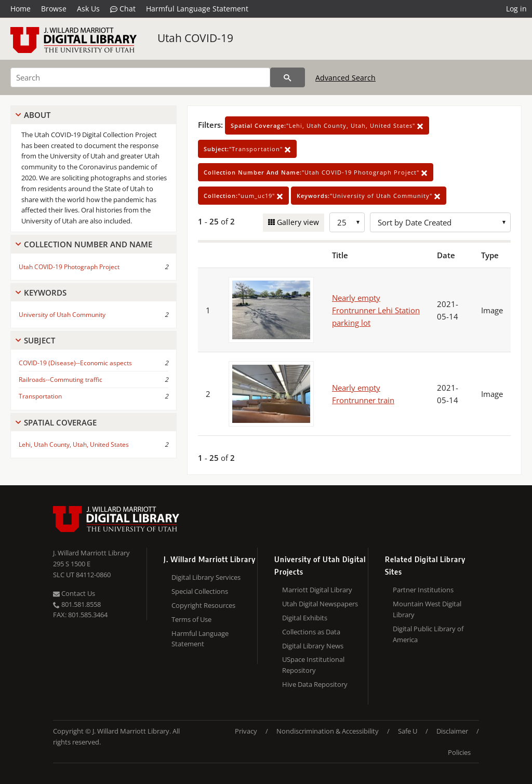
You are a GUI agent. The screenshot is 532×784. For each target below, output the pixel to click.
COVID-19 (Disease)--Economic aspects (75, 363)
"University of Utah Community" (369, 196)
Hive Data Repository (315, 684)
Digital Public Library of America (428, 634)
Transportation (40, 396)
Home (21, 9)
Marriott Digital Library (317, 590)
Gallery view (297, 222)
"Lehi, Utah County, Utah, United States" (327, 125)
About (37, 115)
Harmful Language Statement (197, 9)
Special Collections (200, 591)
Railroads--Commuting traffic (61, 380)
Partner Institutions (423, 590)
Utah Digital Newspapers (320, 604)
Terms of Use (191, 619)
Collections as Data (311, 632)
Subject (39, 340)
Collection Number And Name (88, 244)
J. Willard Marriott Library (91, 553)
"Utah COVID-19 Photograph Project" (316, 172)
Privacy (246, 731)
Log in (516, 9)
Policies (459, 752)
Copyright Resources (203, 605)
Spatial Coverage (60, 422)
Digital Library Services (206, 577)
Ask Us (88, 9)
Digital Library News (313, 646)
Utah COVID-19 (195, 38)
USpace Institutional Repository (313, 665)
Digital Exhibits (305, 618)
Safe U (408, 731)
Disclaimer (452, 731)
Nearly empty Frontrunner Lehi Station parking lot (376, 310)
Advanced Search (345, 78)
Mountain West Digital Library (427, 609)
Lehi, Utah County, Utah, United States (74, 444)
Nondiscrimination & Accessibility (328, 731)
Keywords (45, 293)
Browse (54, 9)
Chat (123, 9)
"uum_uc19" (243, 196)
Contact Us (74, 593)
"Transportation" (247, 149)
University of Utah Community (62, 315)
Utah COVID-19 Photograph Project (69, 267)
